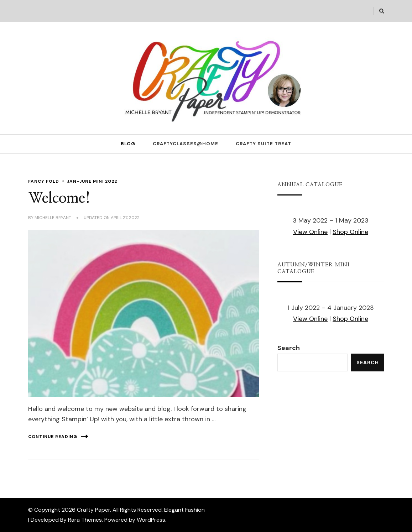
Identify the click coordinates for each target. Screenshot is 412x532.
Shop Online (350, 232)
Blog (128, 144)
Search (289, 348)
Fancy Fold (44, 181)
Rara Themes (85, 520)
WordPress (151, 520)
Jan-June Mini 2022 (92, 181)
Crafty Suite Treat (264, 144)
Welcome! (59, 198)
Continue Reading (58, 436)
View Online (310, 232)
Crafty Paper (93, 510)
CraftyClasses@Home (186, 144)
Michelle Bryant (53, 218)
